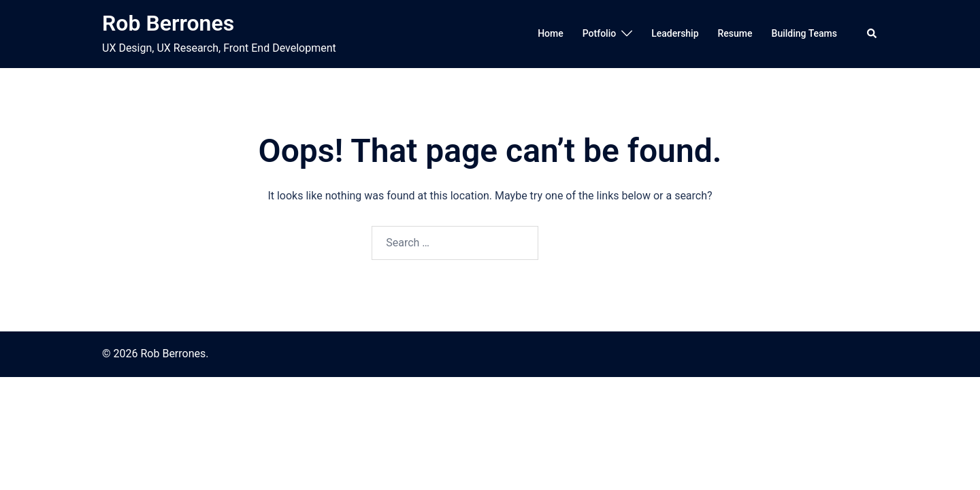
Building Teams (804, 33)
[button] (872, 34)
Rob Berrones (168, 23)
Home (551, 33)
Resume (735, 33)
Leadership (675, 33)
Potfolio (599, 33)
